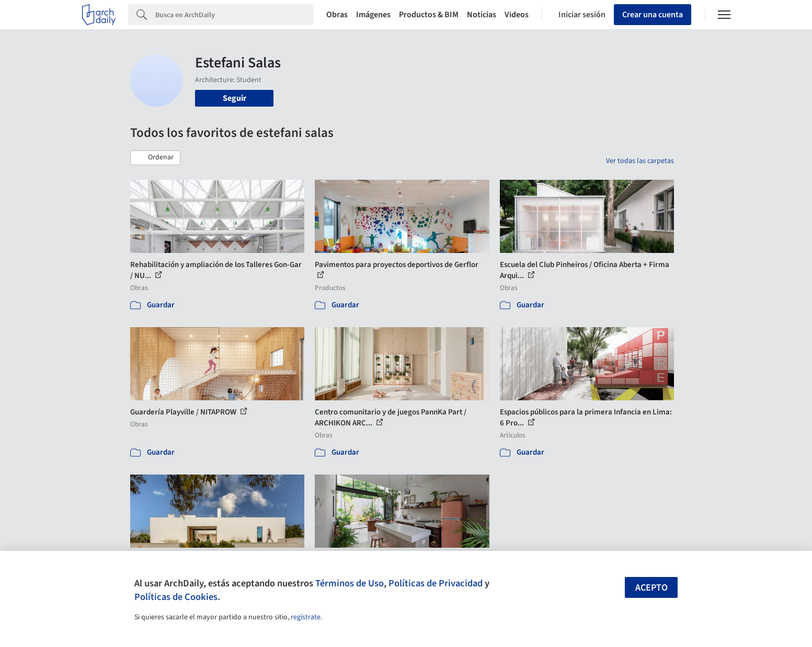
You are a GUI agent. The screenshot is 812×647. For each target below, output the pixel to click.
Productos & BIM (429, 15)
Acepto (651, 588)
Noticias (482, 15)
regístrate (306, 617)
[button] (155, 158)
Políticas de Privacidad (436, 583)
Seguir (235, 98)
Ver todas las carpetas (640, 161)
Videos (517, 15)
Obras (337, 15)
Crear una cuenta (653, 15)
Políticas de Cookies (176, 597)
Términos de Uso (350, 583)
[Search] (235, 15)
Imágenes (373, 15)
